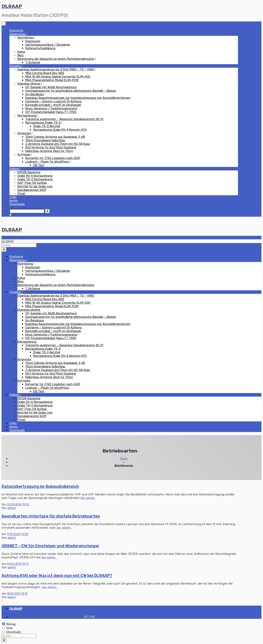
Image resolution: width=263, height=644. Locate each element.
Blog (20, 55)
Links (13, 197)
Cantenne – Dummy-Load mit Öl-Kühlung (53, 101)
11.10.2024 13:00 (18, 534)
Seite (9, 628)
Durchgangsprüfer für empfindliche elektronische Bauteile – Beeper (71, 91)
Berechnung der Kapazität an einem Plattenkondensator (56, 59)
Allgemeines (18, 34)
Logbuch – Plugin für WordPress (47, 162)
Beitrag (11, 624)
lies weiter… (88, 498)
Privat (21, 193)
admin (12, 508)
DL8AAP (8, 241)
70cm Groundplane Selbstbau (45, 140)
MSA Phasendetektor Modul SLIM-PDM (52, 80)
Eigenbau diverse (29, 84)
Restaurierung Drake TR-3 (43, 123)
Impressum (33, 41)
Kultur (21, 52)
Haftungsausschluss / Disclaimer (48, 45)
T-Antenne (33, 62)
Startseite (16, 31)
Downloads (17, 204)
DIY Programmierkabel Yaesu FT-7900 (51, 112)
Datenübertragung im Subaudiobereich (40, 486)
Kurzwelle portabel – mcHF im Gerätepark (53, 105)
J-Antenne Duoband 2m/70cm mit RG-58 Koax (58, 144)
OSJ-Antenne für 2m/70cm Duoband (51, 147)
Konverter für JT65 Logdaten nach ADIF (53, 158)
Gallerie (15, 169)
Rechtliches (26, 38)
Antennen (25, 133)
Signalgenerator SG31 (32, 190)
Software (24, 155)
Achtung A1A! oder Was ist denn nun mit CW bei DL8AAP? (57, 576)
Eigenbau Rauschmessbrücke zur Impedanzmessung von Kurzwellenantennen (78, 98)
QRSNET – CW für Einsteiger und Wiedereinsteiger (50, 546)
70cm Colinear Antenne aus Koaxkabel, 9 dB (55, 137)
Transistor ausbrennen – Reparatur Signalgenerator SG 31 (64, 119)
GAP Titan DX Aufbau (32, 183)
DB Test (39, 165)
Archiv (14, 201)
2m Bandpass (35, 94)
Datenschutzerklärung (40, 48)
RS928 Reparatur (29, 172)
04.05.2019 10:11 (18, 564)
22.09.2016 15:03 (18, 504)
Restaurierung (27, 116)
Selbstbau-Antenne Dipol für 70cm (49, 151)
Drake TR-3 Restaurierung (35, 179)
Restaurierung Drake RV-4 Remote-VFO (60, 130)
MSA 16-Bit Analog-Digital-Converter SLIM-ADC (58, 77)
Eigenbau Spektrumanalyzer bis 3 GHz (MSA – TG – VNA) (56, 69)
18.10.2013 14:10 (17, 594)
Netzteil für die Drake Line (35, 186)
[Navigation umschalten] (4, 24)
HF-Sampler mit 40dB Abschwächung (51, 87)
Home (124, 458)
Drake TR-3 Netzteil (47, 126)
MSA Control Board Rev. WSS (45, 73)
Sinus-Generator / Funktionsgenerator (51, 108)
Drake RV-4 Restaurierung (35, 176)
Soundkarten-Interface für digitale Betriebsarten (51, 516)
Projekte (16, 66)
